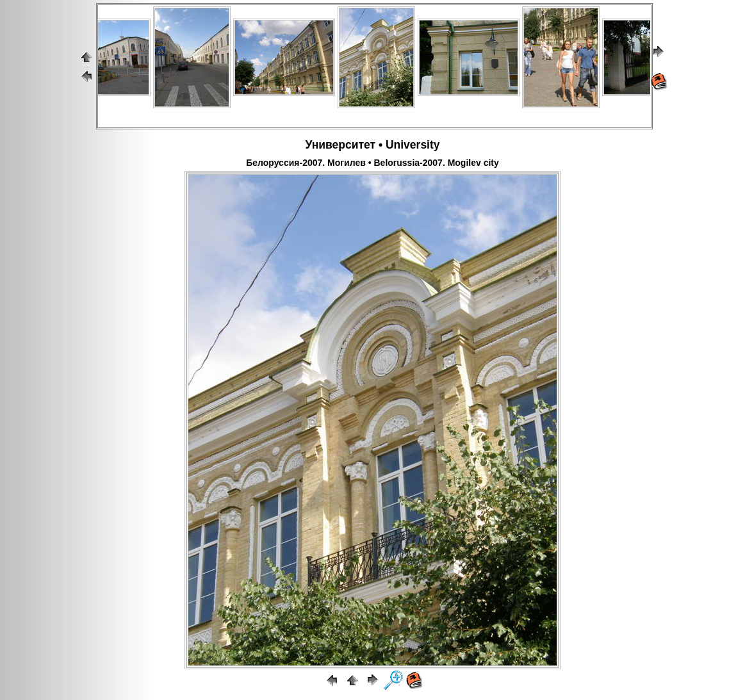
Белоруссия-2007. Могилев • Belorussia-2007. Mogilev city (372, 163)
